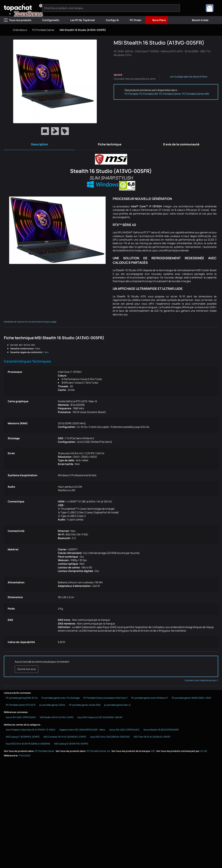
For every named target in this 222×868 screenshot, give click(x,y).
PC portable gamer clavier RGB (85, 706)
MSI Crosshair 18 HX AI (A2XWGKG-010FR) (65, 738)
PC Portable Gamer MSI (196, 94)
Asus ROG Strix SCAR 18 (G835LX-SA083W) (28, 745)
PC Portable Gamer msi (98, 752)
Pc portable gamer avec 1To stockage (61, 699)
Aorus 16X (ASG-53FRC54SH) (21, 719)
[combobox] (212, 8)
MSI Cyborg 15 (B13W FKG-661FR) (71, 745)
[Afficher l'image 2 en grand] (55, 131)
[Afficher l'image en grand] (55, 81)
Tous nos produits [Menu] (18, 20)
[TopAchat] (21, 8)
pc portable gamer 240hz (52, 706)
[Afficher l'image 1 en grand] (45, 131)
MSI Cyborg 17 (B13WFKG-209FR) (23, 738)
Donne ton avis (26, 670)
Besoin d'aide (198, 20)
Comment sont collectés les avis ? (201, 682)
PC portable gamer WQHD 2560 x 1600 (191, 699)
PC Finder (133, 20)
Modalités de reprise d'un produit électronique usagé (30, 323)
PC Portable (131, 94)
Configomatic (48, 20)
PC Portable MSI (149, 94)
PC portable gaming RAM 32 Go (22, 699)
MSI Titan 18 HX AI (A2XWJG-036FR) (152, 738)
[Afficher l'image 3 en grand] (65, 131)
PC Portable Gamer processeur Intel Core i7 (105, 699)
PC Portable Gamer (43, 30)
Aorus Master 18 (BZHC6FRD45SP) (161, 731)
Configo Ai (110, 20)
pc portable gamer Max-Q (117, 706)
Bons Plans (157, 20)
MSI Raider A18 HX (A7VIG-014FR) (57, 719)
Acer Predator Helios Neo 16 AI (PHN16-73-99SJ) (31, 731)
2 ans (46, 353)
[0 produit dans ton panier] (198, 8)
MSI (153, 752)
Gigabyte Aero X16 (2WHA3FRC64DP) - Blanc (82, 731)
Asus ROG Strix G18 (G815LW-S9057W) (110, 738)
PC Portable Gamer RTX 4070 (21, 706)
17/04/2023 (24, 757)
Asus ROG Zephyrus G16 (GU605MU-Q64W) (100, 719)
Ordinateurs (20, 30)
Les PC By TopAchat (80, 20)
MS (205, 752)
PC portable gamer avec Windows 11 (150, 699)
